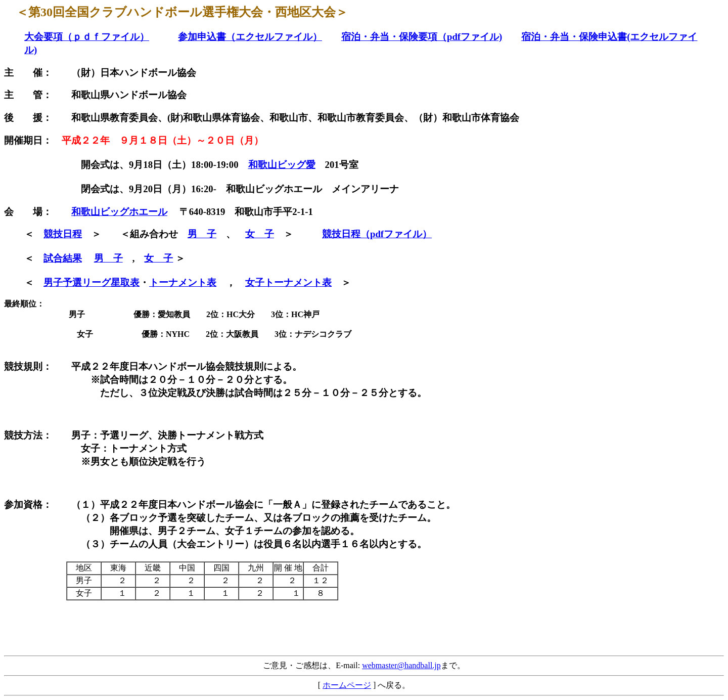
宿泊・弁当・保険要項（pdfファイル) (422, 37)
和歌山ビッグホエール (119, 212)
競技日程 (63, 234)
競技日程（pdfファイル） (377, 234)
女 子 (260, 234)
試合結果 (63, 258)
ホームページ (347, 685)
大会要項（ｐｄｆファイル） (87, 37)
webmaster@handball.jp (401, 665)
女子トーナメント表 (288, 282)
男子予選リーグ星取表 (92, 282)
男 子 (202, 234)
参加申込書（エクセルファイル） (250, 37)
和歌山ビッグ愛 (282, 165)
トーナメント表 (183, 282)
